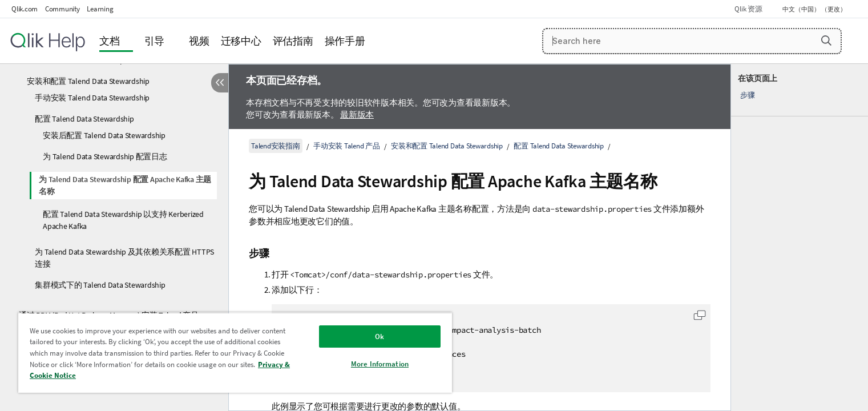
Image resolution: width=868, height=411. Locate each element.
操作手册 (345, 41)
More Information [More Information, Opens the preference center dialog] (380, 364)
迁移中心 (241, 41)
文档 (110, 41)
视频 (199, 41)
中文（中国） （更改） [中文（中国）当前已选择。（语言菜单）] (815, 9)
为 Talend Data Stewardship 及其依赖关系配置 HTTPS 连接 (124, 258)
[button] (826, 41)
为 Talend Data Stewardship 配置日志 (105, 156)
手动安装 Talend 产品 (347, 146)
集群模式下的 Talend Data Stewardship (100, 285)
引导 (155, 41)
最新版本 (357, 114)
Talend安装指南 (276, 146)
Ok (380, 337)
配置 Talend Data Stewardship (84, 119)
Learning (100, 9)
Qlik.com (25, 9)
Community (62, 9)
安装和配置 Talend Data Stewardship (88, 81)
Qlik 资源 (748, 9)
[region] (235, 352)
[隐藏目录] (220, 83)
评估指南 (293, 41)
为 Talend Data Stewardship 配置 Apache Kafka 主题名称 (125, 185)
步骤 (748, 95)
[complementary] (800, 237)
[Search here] (692, 41)
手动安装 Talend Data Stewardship (92, 98)
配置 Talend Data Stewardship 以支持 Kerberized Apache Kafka (123, 220)
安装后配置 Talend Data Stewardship (104, 135)
